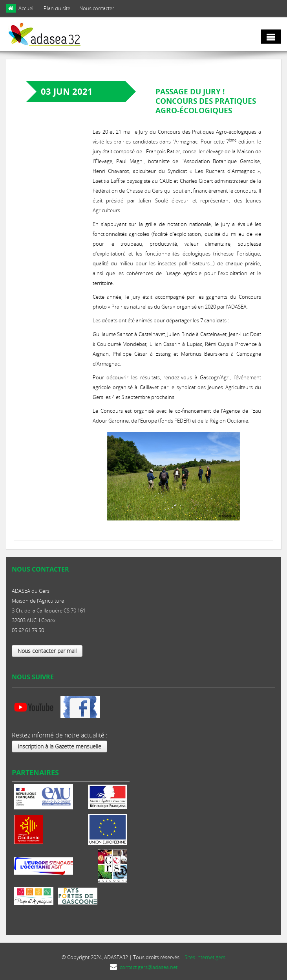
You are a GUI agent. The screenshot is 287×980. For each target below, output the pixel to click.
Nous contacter (97, 8)
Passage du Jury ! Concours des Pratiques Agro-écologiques (206, 101)
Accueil (27, 8)
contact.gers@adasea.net (149, 967)
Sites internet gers (205, 957)
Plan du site (57, 8)
